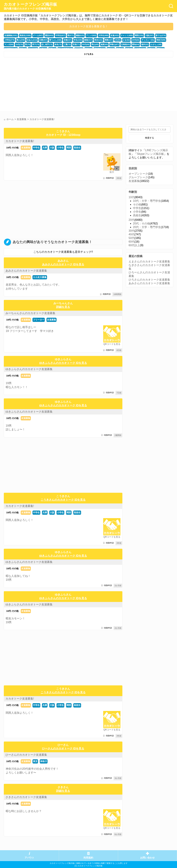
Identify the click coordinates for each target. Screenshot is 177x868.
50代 (132, 238)
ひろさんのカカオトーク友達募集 (149, 280)
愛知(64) (136, 44)
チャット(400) (127, 35)
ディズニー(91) (148, 40)
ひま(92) (126, 40)
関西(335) (139, 35)
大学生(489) (104, 35)
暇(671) (71, 35)
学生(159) (78, 40)
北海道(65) (126, 44)
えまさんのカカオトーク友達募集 (149, 261)
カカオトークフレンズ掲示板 (30, 6)
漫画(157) (88, 40)
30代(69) (86, 44)
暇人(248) (21, 40)
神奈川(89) (161, 40)
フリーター (39, 320)
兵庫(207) (43, 40)
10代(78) (19, 44)
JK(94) (118, 40)
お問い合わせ (147, 858)
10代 (132, 197)
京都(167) (68, 40)
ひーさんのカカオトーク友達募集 (26, 755)
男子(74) (36, 44)
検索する (150, 138)
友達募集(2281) (11, 35)
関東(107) (109, 40)
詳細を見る (63, 307)
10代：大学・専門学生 (147, 201)
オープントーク (138, 174)
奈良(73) (58, 44)
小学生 (60, 148)
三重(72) (67, 44)
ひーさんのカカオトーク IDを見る (63, 749)
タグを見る (89, 54)
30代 (132, 231)
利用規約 (88, 858)
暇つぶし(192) (55, 40)
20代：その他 (141, 223)
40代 (132, 234)
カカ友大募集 (40, 277)
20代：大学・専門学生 (147, 227)
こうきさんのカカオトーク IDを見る (63, 500)
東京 (35, 761)
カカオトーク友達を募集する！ (88, 26)
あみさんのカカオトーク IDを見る (63, 264)
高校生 (77, 148)
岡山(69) (95, 44)
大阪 (52, 148)
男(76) (28, 44)
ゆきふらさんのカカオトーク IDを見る (63, 363)
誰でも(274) (161, 35)
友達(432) (115, 35)
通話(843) (49, 35)
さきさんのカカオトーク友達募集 (26, 797)
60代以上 (134, 245)
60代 (132, 242)
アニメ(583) (91, 35)
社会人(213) (32, 40)
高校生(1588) (25, 35)
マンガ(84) (9, 44)
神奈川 (44, 761)
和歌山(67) (115, 44)
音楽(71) (76, 44)
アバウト (29, 858)
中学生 (36, 148)
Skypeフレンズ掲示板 (150, 154)
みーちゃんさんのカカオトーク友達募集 (30, 313)
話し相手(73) (47, 44)
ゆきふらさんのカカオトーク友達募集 (29, 369)
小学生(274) (10, 40)
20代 (132, 220)
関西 (69, 148)
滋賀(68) (104, 44)
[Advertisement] (46, 85)
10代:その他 (12, 148)
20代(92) (136, 40)
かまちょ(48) (156, 44)
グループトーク (138, 177)
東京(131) (98, 40)
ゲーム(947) (38, 35)
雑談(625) (80, 35)
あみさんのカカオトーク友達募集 (26, 271)
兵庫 (45, 148)
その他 (137, 204)
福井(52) (145, 44)
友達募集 (26, 148)
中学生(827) (60, 35)
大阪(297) (149, 35)
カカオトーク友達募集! (20, 141)
